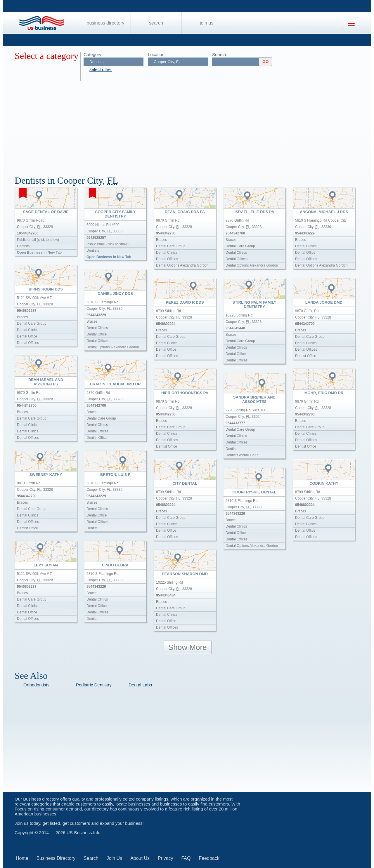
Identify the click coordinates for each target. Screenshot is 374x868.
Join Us (207, 23)
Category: (93, 54)
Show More (188, 647)
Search (156, 23)
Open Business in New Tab (39, 253)
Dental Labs (140, 685)
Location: (157, 54)
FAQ (186, 858)
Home (22, 858)
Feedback (209, 858)
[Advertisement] (190, 125)
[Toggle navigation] (351, 23)
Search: (220, 54)
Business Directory (106, 23)
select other (101, 69)
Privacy (165, 858)
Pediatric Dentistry (94, 685)
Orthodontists (36, 685)
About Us (140, 858)
